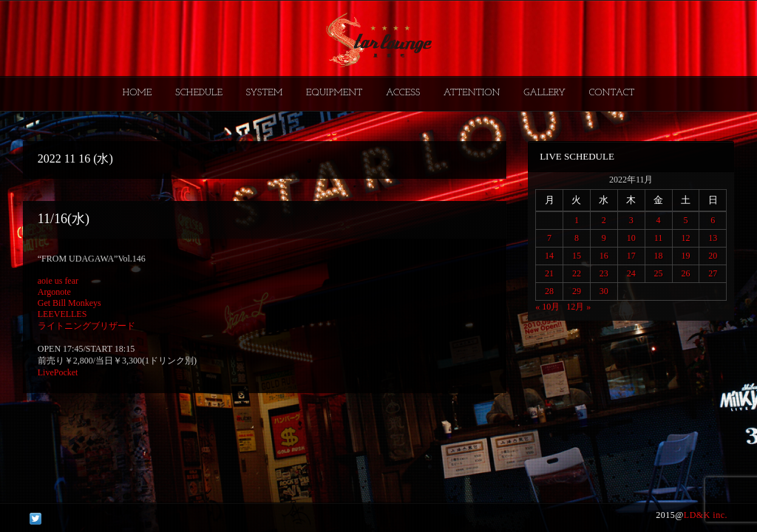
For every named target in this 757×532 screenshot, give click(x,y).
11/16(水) (64, 219)
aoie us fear (58, 281)
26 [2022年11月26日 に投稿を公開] (685, 273)
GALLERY (544, 93)
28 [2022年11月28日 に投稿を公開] (549, 291)
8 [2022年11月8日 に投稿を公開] (577, 238)
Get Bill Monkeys (69, 303)
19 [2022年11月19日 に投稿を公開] (685, 256)
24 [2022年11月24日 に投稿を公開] (631, 273)
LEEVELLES (62, 314)
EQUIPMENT (334, 93)
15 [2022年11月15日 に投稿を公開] (577, 256)
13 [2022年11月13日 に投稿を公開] (713, 238)
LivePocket (58, 372)
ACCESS (403, 93)
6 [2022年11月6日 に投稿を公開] (713, 220)
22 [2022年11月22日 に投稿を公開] (577, 273)
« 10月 (547, 307)
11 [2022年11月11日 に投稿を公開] (659, 238)
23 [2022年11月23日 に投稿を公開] (604, 273)
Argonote (54, 292)
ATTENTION (472, 93)
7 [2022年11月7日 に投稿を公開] (549, 238)
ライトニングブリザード (86, 326)
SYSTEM (265, 93)
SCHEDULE (199, 93)
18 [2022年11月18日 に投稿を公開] (659, 256)
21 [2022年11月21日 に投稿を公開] (549, 273)
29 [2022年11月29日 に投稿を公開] (577, 291)
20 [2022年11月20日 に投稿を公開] (713, 256)
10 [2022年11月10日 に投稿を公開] (631, 238)
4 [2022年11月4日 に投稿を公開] (659, 220)
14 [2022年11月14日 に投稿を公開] (549, 256)
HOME (138, 93)
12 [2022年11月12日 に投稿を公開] (685, 238)
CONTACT (611, 93)
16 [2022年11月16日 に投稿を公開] (604, 256)
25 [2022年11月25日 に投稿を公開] (659, 273)
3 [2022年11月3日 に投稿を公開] (631, 220)
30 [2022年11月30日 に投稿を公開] (604, 291)
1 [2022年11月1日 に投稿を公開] (577, 220)
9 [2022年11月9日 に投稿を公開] (604, 238)
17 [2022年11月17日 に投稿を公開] (631, 256)
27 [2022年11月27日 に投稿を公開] (713, 273)
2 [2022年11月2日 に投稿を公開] (604, 220)
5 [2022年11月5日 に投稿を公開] (685, 220)
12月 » (578, 307)
